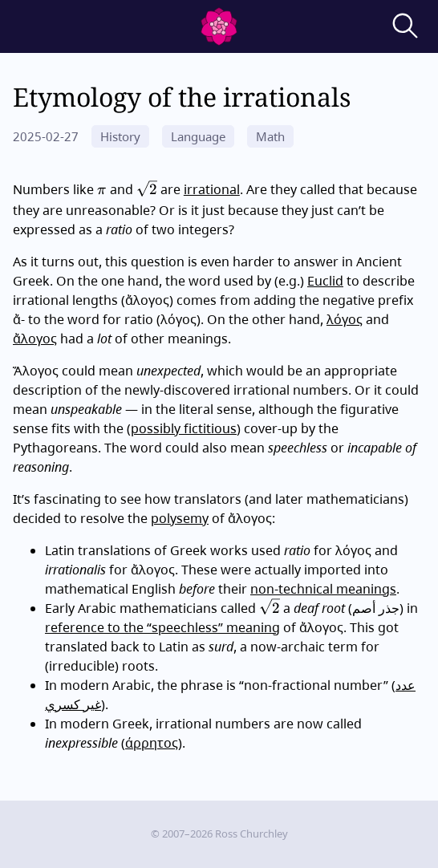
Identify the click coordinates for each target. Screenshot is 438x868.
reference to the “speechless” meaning (162, 627)
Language (198, 136)
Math (270, 136)
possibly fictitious (184, 428)
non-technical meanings (323, 589)
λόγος (345, 319)
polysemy (180, 518)
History (120, 136)
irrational (212, 189)
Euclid (325, 281)
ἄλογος (35, 339)
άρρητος (152, 743)
